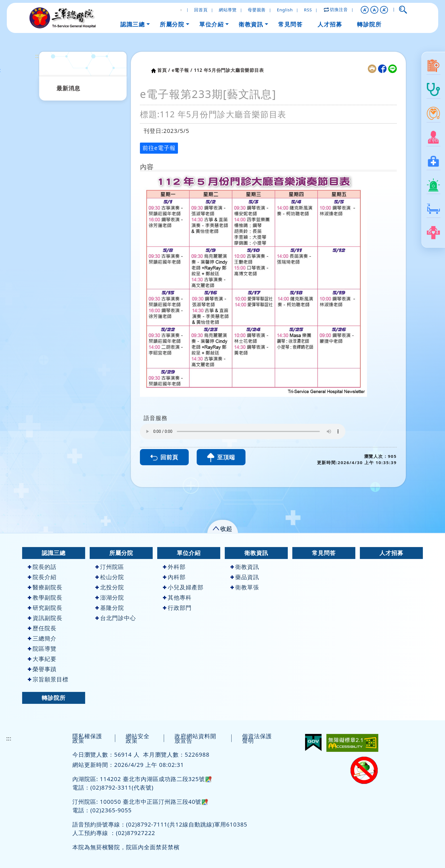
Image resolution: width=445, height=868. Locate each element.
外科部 (174, 567)
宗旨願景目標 (48, 679)
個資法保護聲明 (257, 738)
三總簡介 (42, 638)
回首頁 (201, 10)
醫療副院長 (45, 587)
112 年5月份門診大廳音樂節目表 (229, 70)
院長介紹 (42, 577)
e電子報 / (182, 70)
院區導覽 (42, 649)
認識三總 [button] (133, 24)
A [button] (374, 10)
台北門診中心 (116, 618)
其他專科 (177, 597)
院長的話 (42, 567)
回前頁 (164, 457)
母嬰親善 (257, 10)
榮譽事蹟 (42, 669)
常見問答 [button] (290, 24)
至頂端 (221, 458)
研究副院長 (45, 608)
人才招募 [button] (330, 24)
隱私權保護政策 (87, 738)
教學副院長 (45, 597)
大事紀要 (42, 659)
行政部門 (177, 608)
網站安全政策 (138, 738)
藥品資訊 (245, 577)
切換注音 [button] (336, 9)
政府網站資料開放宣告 (195, 738)
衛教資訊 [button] (251, 24)
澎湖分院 (110, 597)
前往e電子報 (159, 148)
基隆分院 (110, 608)
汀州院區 (110, 567)
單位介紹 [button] (211, 24)
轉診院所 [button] (369, 24)
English (285, 10)
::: (38, 56)
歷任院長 (42, 628)
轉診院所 (54, 698)
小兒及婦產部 (183, 587)
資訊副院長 (45, 618)
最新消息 (68, 88)
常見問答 (324, 553)
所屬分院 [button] (172, 24)
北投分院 (110, 587)
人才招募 (391, 553)
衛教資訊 (256, 553)
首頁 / (164, 70)
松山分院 (110, 577)
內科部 (174, 577)
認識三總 (54, 553)
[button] (365, 10)
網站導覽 (228, 10)
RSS (308, 10)
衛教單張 (245, 587)
